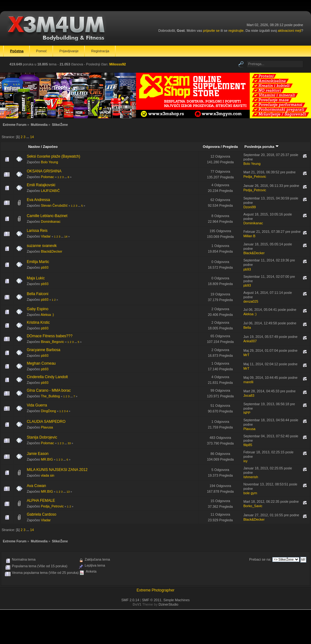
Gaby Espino (38, 309)
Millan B (249, 236)
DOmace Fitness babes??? (49, 336)
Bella (247, 328)
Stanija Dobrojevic (42, 437)
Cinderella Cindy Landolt (47, 377)
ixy (246, 461)
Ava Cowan (36, 486)
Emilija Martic (38, 262)
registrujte (236, 31)
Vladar (46, 236)
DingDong (48, 411)
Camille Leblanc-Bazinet (47, 216)
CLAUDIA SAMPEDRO (46, 422)
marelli (248, 382)
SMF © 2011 (152, 600)
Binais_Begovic (52, 342)
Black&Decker (52, 251)
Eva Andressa (38, 200)
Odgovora (211, 147)
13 (68, 492)
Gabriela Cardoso (41, 514)
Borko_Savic (253, 506)
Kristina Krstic (38, 322)
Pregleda (230, 147)
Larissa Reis (37, 231)
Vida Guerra (37, 405)
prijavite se (211, 31)
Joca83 (249, 395)
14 (32, 137)
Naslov (34, 147)
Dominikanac (51, 221)
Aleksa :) (47, 315)
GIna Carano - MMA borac (49, 390)
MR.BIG (47, 459)
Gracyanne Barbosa (44, 350)
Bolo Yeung (49, 162)
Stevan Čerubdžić (54, 205)
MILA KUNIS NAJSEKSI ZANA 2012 (57, 470)
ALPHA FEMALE (41, 501)
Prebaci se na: (260, 559)
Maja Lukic (36, 278)
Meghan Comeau (41, 363)
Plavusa (47, 427)
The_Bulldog (50, 396)
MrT (246, 355)
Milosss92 (118, 64)
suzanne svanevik (42, 246)
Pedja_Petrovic (255, 176)
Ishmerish (251, 477)
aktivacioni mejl (289, 31)
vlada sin (48, 475)
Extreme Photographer (156, 590)
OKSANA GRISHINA (44, 171)
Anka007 (250, 341)
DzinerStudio (169, 604)
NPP (247, 413)
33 (69, 443)
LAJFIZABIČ (50, 191)
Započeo (50, 147)
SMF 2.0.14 (130, 600)
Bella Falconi (38, 294)
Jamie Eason (38, 454)
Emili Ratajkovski (41, 185)
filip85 (248, 445)
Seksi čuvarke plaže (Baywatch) (53, 156)
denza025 (251, 301)
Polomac (47, 177)
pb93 (45, 267)
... (28, 137)
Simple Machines (177, 600)
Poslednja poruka (262, 147)
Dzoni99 (250, 207)
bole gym (250, 493)
